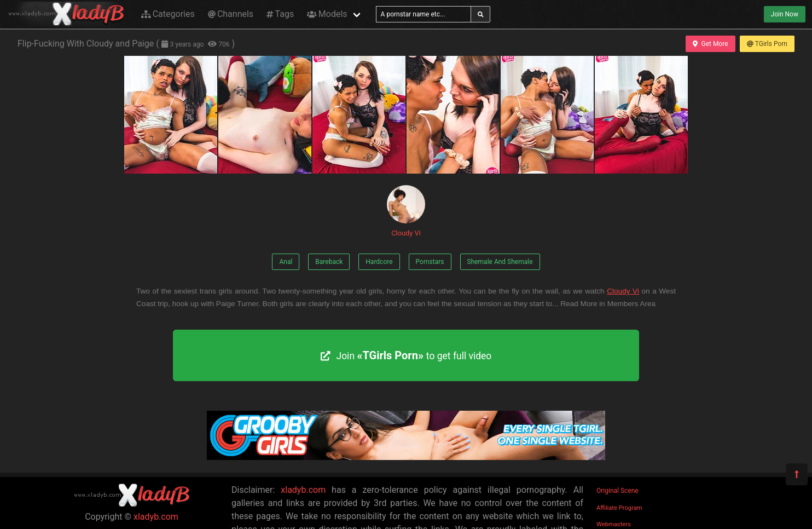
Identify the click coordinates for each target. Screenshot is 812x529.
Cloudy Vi (406, 211)
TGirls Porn (767, 44)
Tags (280, 14)
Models (327, 14)
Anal (286, 262)
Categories (168, 14)
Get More (710, 44)
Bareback (329, 262)
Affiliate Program (619, 508)
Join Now (785, 14)
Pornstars (430, 262)
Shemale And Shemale (500, 262)
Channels (231, 14)
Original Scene (617, 491)
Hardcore (379, 262)
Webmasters (614, 524)
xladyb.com (156, 517)
